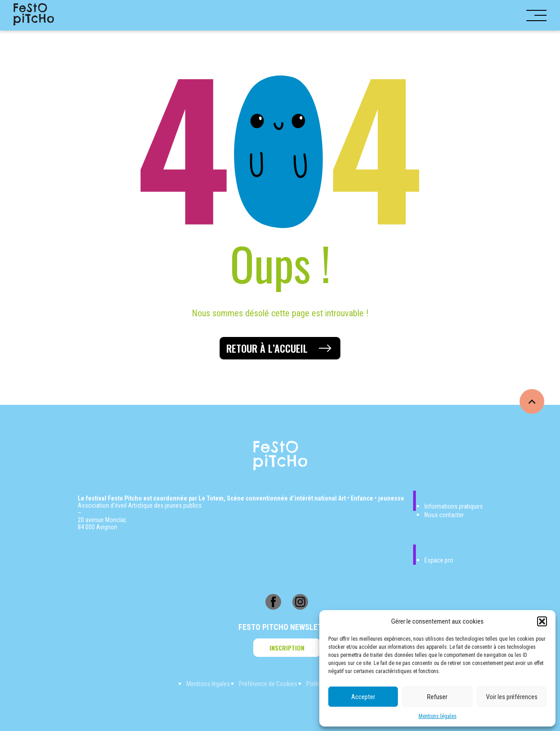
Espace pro (439, 560)
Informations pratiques (454, 506)
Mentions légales (438, 716)
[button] (542, 621)
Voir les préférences (512, 697)
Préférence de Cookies (268, 684)
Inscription (287, 648)
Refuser (437, 697)
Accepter (363, 697)
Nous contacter (444, 515)
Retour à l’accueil (267, 348)
